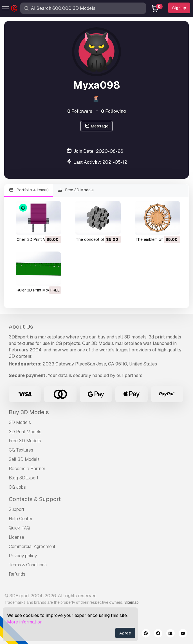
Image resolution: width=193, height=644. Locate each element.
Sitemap (132, 602)
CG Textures (21, 450)
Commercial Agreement (32, 547)
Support (17, 509)
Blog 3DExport (24, 478)
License (16, 537)
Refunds (17, 574)
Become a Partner (27, 469)
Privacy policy (23, 556)
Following (113, 111)
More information (25, 622)
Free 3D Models (76, 190)
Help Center (21, 519)
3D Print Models (25, 432)
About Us (21, 327)
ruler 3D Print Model (35, 290)
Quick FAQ (19, 528)
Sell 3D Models (24, 459)
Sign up (179, 8)
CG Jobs (17, 487)
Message (96, 126)
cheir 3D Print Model (35, 239)
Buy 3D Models (29, 412)
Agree (125, 633)
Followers (80, 111)
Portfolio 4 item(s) (29, 190)
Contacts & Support (35, 499)
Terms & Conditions (28, 565)
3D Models (20, 422)
